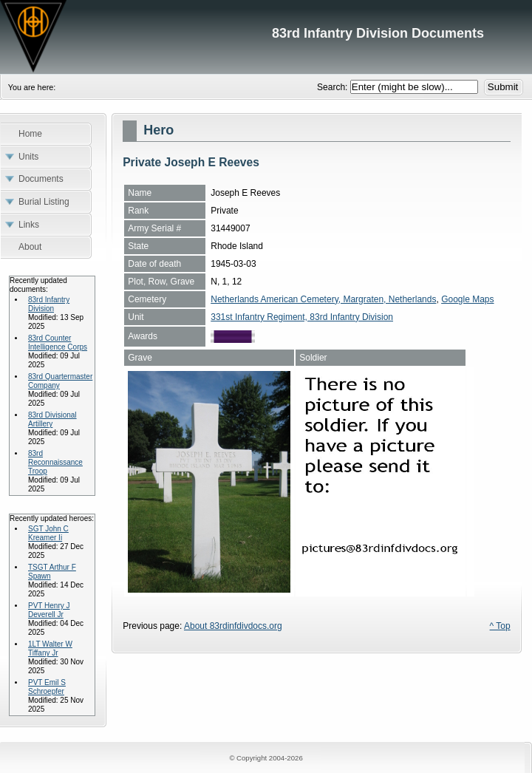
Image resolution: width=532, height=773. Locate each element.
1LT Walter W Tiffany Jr (50, 648)
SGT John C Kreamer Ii (48, 533)
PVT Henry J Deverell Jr (49, 610)
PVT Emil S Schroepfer (47, 687)
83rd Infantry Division (49, 304)
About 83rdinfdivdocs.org (233, 626)
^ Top (500, 626)
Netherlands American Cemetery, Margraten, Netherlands (323, 299)
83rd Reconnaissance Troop (55, 462)
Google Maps (467, 299)
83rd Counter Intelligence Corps (58, 343)
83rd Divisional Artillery (52, 419)
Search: (334, 87)
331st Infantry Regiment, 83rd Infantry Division (302, 317)
